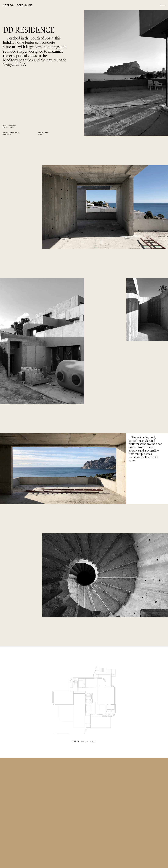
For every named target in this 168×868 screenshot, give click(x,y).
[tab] (75, 741)
